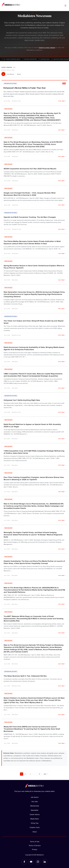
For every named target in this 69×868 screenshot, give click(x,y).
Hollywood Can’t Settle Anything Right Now (22, 400)
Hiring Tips (35, 823)
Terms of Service (35, 846)
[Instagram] (38, 862)
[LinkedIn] (45, 862)
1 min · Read (62, 253)
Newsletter (35, 810)
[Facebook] (24, 862)
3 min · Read (62, 280)
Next (46, 774)
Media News (35, 819)
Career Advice (35, 814)
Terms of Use (35, 842)
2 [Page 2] (26, 774)
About (35, 832)
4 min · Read (62, 362)
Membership (35, 806)
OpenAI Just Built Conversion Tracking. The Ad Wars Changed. (30, 217)
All (3, 74)
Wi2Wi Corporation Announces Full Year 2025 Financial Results (30, 169)
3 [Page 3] (30, 774)
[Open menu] (65, 6)
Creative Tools (35, 827)
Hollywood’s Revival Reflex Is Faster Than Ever (25, 88)
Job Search (35, 797)
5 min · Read (62, 412)
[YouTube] (31, 862)
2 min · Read (62, 130)
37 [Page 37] (39, 774)
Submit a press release (47, 47)
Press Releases (11, 74)
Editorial (19, 74)
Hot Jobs (35, 802)
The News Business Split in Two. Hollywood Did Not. (25, 676)
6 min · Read (62, 101)
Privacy (35, 849)
